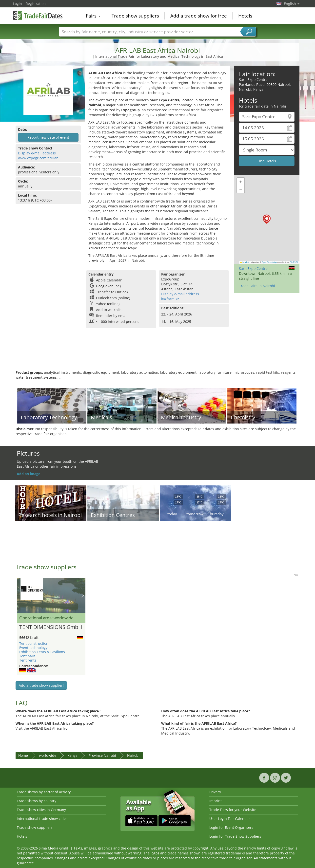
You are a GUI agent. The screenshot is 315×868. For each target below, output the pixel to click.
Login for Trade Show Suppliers (235, 836)
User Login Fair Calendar (230, 819)
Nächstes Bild (83, 595)
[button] (267, 219)
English (292, 4)
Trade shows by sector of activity (44, 792)
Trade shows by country (37, 801)
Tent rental (28, 660)
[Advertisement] (157, 354)
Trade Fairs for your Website (233, 810)
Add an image (29, 474)
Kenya (72, 755)
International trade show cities (42, 819)
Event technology (33, 648)
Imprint (216, 801)
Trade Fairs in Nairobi (257, 286)
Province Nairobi (102, 755)
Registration (36, 4)
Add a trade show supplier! (41, 685)
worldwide (48, 755)
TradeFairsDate (38, 15)
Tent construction (34, 643)
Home (23, 755)
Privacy (215, 792)
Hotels (245, 16)
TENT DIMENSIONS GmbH (51, 627)
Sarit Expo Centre (253, 268)
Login (18, 4)
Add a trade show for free (199, 16)
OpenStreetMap (269, 262)
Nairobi (133, 755)
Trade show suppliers (135, 16)
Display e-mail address (37, 153)
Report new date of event (48, 137)
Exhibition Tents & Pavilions (42, 652)
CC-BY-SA (294, 262)
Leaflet (245, 262)
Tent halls (27, 656)
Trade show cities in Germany (41, 810)
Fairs (93, 16)
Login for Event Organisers (231, 827)
